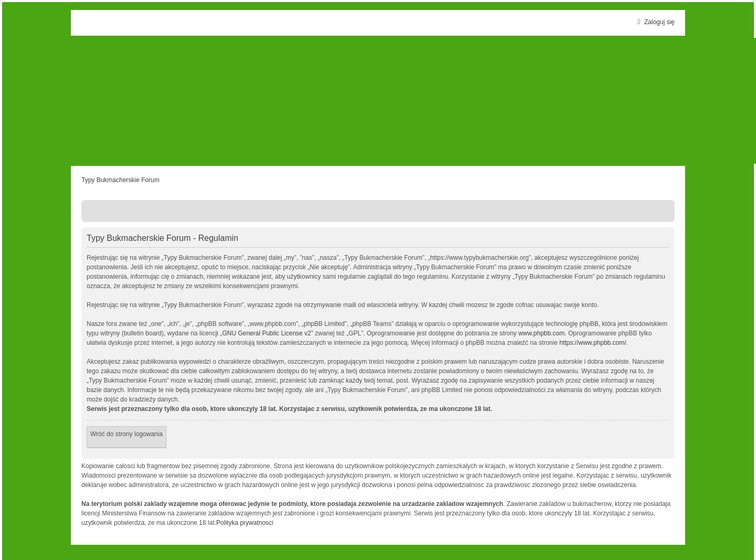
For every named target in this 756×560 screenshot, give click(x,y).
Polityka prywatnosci (245, 523)
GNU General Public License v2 (266, 333)
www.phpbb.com (541, 333)
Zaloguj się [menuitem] (655, 22)
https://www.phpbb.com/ (592, 343)
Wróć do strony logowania (127, 434)
